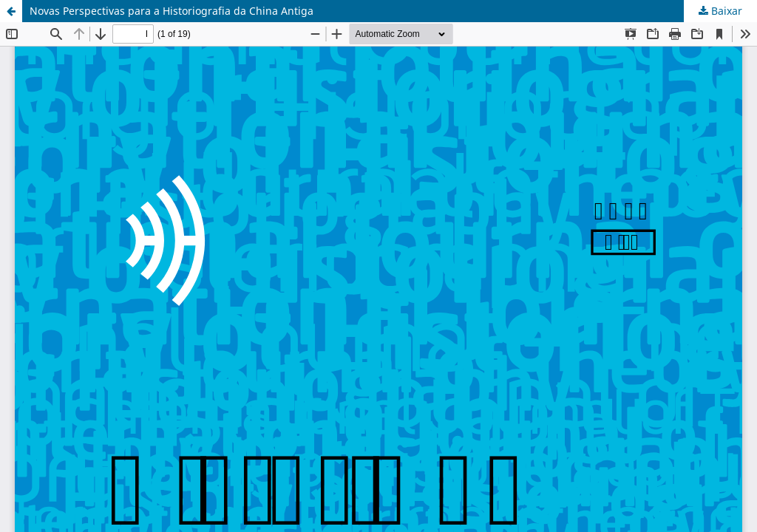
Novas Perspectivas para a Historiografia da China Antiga (172, 11)
